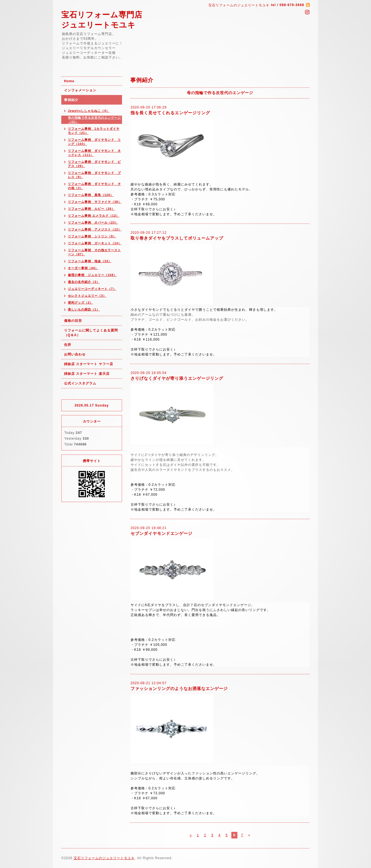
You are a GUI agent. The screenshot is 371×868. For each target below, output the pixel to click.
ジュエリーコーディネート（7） (92, 289)
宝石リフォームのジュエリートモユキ (104, 858)
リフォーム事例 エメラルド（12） (94, 216)
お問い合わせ (75, 354)
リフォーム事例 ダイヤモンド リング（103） (94, 142)
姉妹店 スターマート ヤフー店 (89, 364)
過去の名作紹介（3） (84, 282)
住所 (68, 345)
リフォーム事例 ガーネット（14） (95, 243)
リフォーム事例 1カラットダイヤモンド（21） (94, 131)
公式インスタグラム (80, 383)
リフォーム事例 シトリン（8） (92, 236)
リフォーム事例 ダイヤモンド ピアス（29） (94, 164)
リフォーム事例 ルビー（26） (91, 209)
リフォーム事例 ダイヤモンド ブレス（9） (94, 175)
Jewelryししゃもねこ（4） (89, 111)
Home (69, 81)
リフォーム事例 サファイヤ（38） (95, 202)
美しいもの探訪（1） (84, 309)
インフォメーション (80, 90)
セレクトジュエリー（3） (87, 296)
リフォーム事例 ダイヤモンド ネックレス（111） (94, 153)
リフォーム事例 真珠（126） (91, 195)
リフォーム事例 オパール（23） (93, 222)
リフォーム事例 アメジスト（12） (95, 229)
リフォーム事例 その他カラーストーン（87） (94, 252)
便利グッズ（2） (80, 302)
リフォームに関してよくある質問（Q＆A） (91, 333)
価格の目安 (73, 321)
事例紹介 (71, 100)
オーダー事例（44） (83, 268)
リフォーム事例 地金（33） (90, 261)
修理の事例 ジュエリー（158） (92, 275)
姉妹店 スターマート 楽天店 (87, 374)
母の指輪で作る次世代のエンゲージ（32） (94, 120)
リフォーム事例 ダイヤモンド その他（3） (94, 186)
